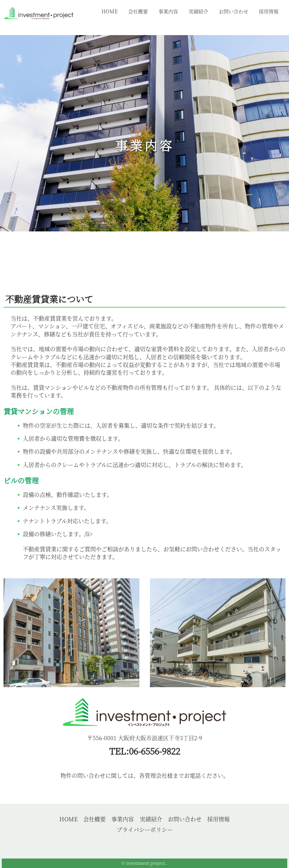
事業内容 (168, 11)
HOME (110, 11)
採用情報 (269, 11)
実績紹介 (198, 11)
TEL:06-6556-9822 (145, 751)
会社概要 (138, 11)
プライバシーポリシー (145, 830)
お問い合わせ (234, 11)
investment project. (146, 863)
